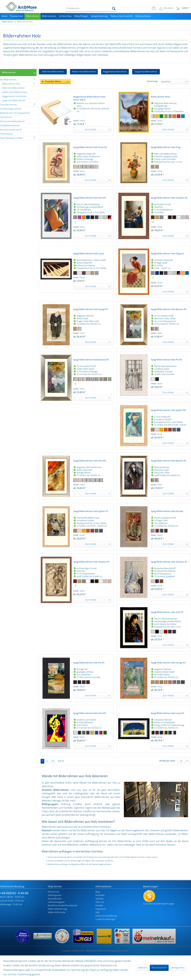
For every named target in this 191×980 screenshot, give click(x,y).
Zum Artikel (97, 129)
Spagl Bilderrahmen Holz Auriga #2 (168, 663)
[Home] (4, 16)
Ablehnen (142, 968)
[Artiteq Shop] (65, 16)
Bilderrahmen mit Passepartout (15, 113)
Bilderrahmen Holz (19, 84)
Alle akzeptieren (159, 968)
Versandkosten (55, 899)
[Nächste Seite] (47, 761)
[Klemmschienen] (143, 16)
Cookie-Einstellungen (105, 919)
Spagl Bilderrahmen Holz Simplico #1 (91, 562)
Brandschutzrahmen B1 (11, 130)
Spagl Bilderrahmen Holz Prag (166, 148)
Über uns (100, 902)
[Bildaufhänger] (81, 16)
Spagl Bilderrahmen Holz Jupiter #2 (168, 411)
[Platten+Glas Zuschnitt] (121, 16)
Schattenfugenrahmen (11, 109)
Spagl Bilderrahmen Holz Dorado (167, 512)
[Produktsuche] (91, 8)
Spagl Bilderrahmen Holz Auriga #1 (91, 310)
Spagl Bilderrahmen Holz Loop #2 (167, 714)
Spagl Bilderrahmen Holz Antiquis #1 (169, 562)
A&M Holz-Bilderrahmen (14, 88)
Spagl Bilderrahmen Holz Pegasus (167, 254)
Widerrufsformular (57, 912)
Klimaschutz (54, 892)
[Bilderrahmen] (33, 16)
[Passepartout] (17, 16)
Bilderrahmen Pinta (160, 97)
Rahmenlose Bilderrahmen (12, 121)
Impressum (101, 909)
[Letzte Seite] (53, 761)
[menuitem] (91, 8)
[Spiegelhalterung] (99, 16)
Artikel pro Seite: (167, 761)
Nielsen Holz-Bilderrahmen (15, 92)
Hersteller (100, 895)
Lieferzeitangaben (56, 902)
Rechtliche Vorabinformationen (63, 906)
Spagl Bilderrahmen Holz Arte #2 (90, 198)
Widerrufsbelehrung (57, 909)
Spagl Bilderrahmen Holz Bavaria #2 (169, 461)
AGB (97, 912)
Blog (98, 892)
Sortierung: (152, 81)
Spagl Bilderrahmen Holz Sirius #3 (90, 148)
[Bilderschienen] (49, 16)
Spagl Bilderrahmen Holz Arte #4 (90, 461)
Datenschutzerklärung (106, 916)
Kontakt (99, 906)
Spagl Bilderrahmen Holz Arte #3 (90, 714)
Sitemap (99, 899)
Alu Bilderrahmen (18, 80)
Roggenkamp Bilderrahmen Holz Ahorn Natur (89, 98)
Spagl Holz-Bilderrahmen (14, 101)
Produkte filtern (51, 81)
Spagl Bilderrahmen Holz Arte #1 (167, 613)
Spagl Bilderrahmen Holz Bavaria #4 (169, 310)
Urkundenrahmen (18, 105)
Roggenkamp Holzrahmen (14, 96)
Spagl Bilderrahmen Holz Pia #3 (89, 663)
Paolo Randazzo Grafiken (18, 138)
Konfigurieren (178, 968)
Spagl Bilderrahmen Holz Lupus (89, 254)
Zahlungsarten (55, 895)
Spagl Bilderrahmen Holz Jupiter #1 (91, 512)
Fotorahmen (6, 117)
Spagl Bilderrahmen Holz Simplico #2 (169, 198)
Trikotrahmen (6, 134)
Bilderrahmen (9, 73)
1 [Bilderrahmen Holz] (42, 761)
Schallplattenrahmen (10, 126)
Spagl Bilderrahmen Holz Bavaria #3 (91, 360)
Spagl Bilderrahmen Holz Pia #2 (166, 360)
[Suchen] (114, 8)
